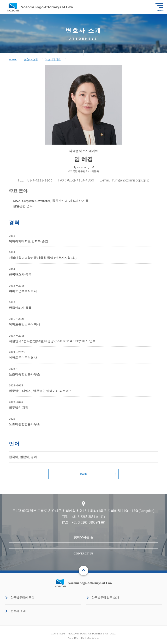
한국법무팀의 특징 (22, 598)
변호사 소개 (18, 611)
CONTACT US (83, 554)
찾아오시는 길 (83, 537)
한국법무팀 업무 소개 (105, 598)
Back (83, 474)
